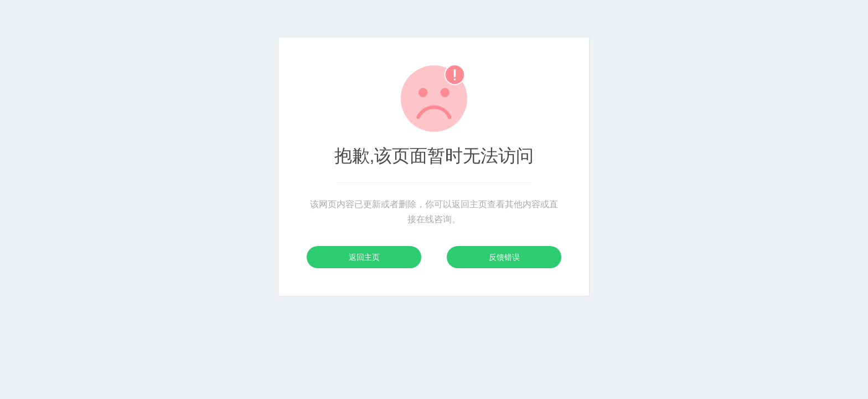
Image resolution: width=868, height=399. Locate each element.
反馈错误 (504, 257)
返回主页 (364, 257)
